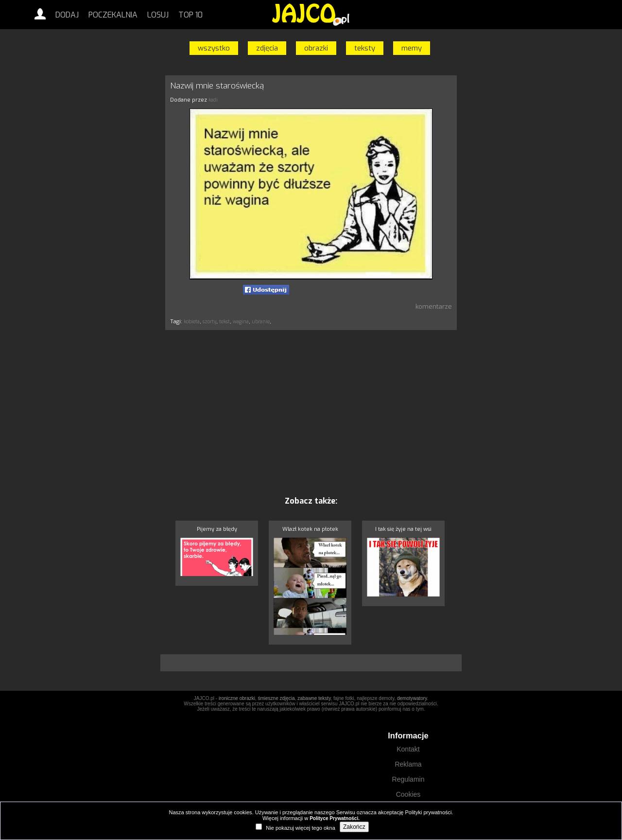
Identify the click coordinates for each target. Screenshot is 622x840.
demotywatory (412, 698)
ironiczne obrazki (237, 698)
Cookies (408, 794)
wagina (241, 322)
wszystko (214, 48)
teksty (365, 48)
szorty (209, 322)
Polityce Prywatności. (335, 818)
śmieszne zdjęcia (276, 698)
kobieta (192, 322)
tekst (225, 322)
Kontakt (408, 749)
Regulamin (408, 779)
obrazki (316, 48)
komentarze (434, 306)
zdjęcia (267, 48)
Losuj (158, 15)
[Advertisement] (119, 220)
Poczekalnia (113, 15)
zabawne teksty (314, 698)
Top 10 (190, 15)
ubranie (261, 322)
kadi (213, 100)
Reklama (408, 764)
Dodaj (67, 15)
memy (412, 48)
